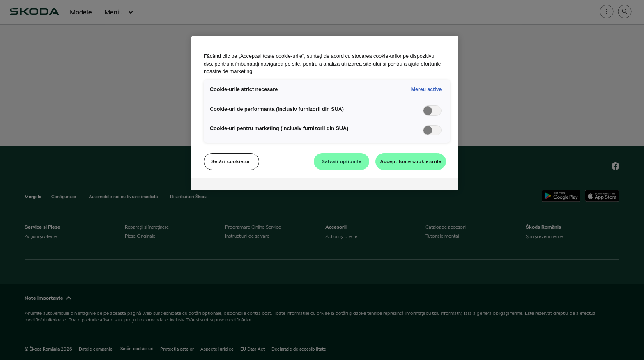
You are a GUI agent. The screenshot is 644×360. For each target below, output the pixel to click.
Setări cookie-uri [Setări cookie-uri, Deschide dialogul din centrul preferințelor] (231, 161)
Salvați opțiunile (342, 161)
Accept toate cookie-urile (411, 161)
